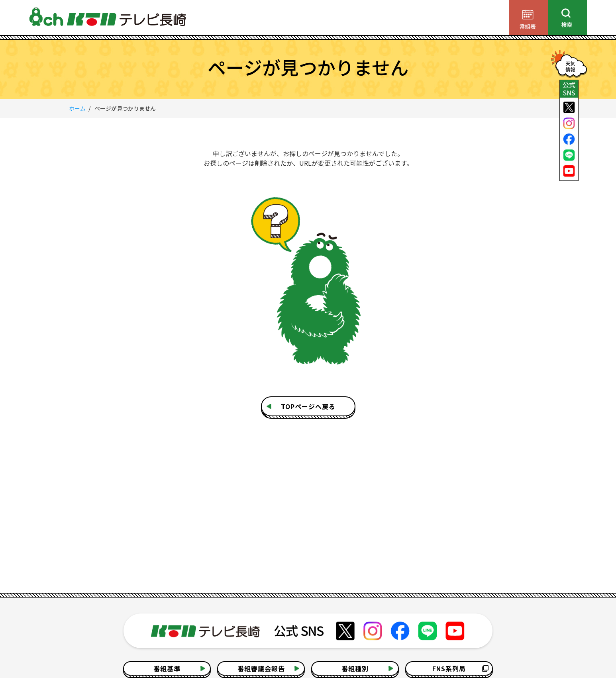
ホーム (77, 108)
